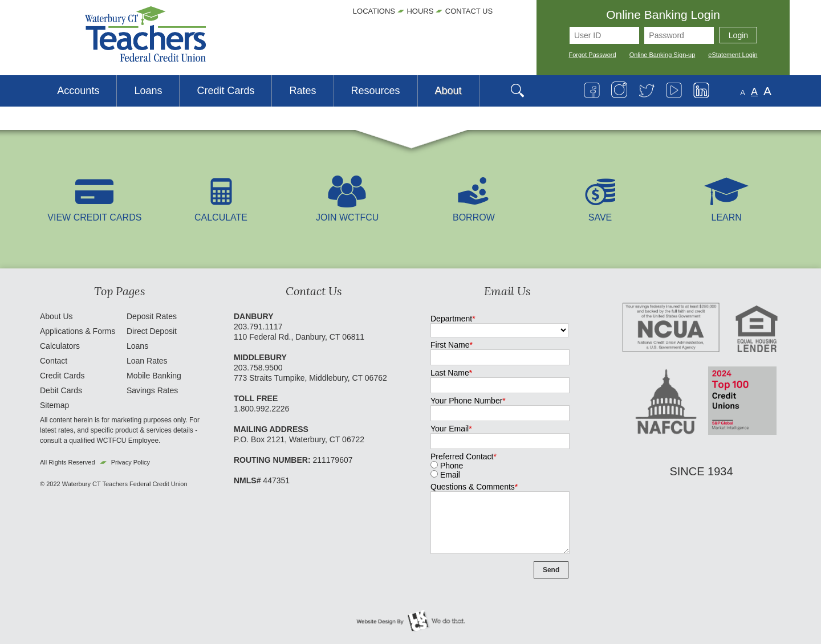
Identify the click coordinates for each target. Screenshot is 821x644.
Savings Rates (152, 390)
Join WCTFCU (347, 212)
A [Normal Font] (754, 92)
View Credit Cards (94, 212)
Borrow (474, 212)
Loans (137, 346)
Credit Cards (62, 376)
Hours (420, 11)
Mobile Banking (154, 376)
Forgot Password (593, 55)
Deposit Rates (152, 316)
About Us (56, 316)
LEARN (726, 212)
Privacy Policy (131, 462)
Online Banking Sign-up (663, 55)
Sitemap (54, 405)
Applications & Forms (78, 331)
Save (600, 212)
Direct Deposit (152, 331)
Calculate (221, 212)
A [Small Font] (743, 93)
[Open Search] (523, 91)
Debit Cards (61, 390)
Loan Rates (147, 361)
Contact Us (469, 11)
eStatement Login (733, 55)
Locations (374, 11)
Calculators (60, 346)
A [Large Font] (767, 91)
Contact (54, 361)
